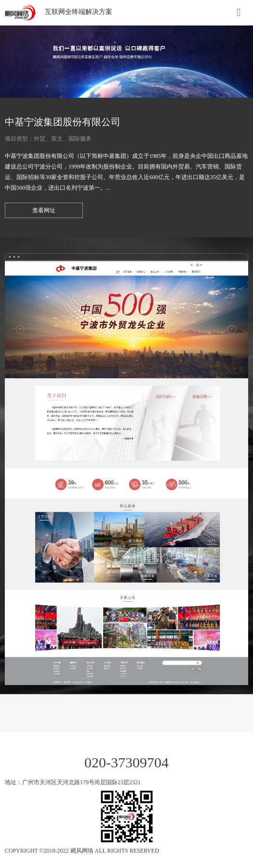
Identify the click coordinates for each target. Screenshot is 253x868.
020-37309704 (126, 762)
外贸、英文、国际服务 (63, 139)
